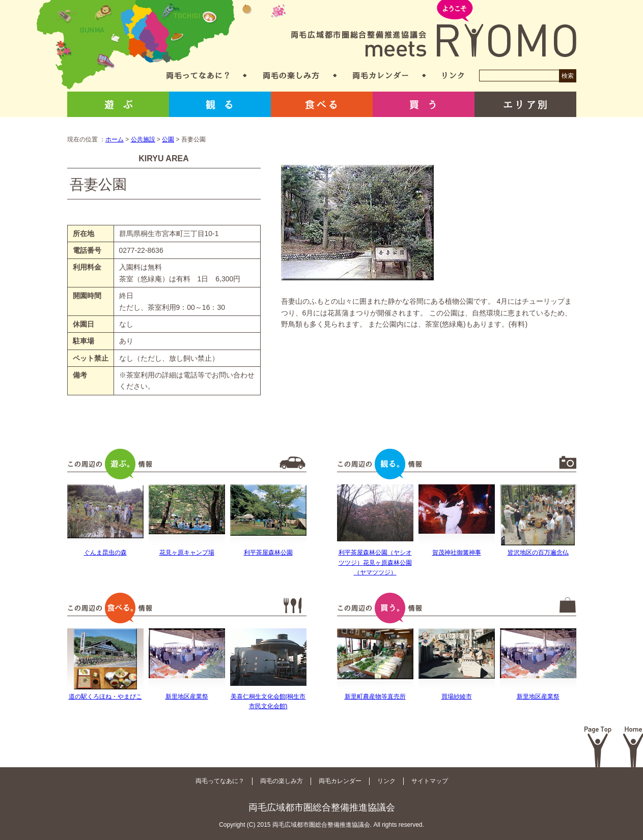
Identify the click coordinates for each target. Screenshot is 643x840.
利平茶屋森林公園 (268, 553)
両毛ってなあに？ (198, 76)
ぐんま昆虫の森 (105, 553)
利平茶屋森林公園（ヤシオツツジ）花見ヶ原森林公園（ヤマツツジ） (375, 562)
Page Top (598, 747)
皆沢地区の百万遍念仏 (538, 553)
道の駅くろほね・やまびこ (105, 697)
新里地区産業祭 (187, 697)
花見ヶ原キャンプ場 (187, 553)
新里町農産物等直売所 (375, 697)
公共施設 (143, 139)
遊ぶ (118, 104)
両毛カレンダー (381, 76)
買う (424, 104)
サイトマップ (430, 781)
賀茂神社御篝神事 (457, 553)
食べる (322, 104)
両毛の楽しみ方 (291, 76)
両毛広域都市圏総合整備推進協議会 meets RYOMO (434, 29)
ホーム (115, 139)
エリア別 (525, 104)
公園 (168, 139)
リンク (453, 76)
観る (220, 104)
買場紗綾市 (457, 697)
